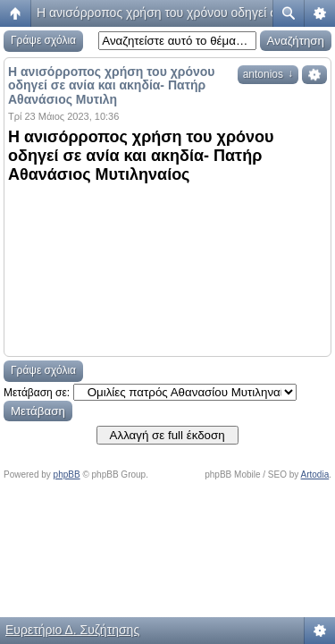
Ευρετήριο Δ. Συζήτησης (72, 630)
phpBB (67, 475)
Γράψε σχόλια (43, 40)
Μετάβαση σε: (37, 393)
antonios (268, 74)
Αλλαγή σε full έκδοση (167, 435)
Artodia (315, 475)
